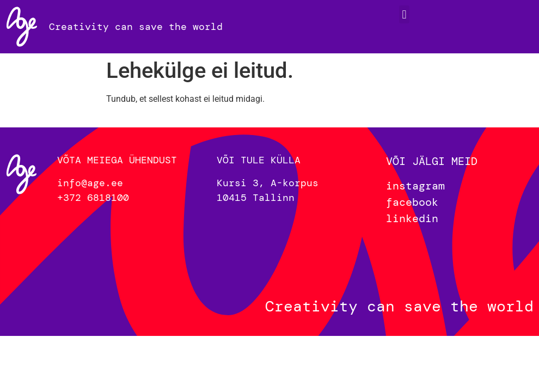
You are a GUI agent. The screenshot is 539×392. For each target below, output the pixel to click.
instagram (415, 186)
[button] (404, 14)
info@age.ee (90, 183)
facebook (412, 202)
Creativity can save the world (136, 27)
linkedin (412, 218)
